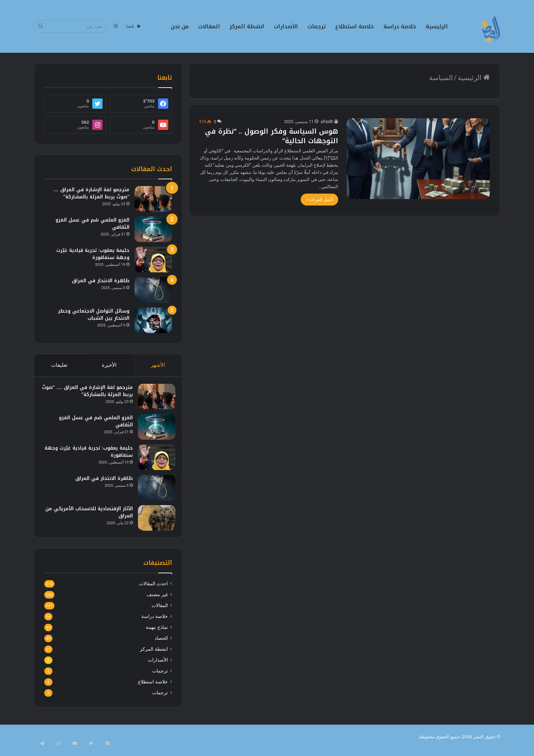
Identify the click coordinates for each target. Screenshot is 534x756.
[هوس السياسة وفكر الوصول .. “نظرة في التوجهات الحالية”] (418, 159)
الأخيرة (109, 365)
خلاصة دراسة (400, 26)
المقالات (209, 26)
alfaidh (327, 122)
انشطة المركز (247, 26)
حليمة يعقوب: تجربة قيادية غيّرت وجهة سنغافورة (93, 254)
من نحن (180, 26)
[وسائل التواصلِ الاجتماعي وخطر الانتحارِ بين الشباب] (153, 320)
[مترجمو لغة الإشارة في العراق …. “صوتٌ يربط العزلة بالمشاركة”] (153, 199)
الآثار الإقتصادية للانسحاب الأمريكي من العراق (90, 516)
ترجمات (317, 26)
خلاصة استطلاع (355, 26)
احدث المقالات (153, 590)
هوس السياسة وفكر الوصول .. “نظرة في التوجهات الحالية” (272, 136)
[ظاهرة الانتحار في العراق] (153, 290)
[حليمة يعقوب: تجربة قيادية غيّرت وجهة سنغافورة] (153, 260)
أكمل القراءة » (319, 200)
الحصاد (161, 645)
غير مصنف (157, 601)
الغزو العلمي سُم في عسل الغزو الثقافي (92, 224)
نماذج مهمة (157, 634)
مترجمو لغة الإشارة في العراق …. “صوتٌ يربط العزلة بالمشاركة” (91, 193)
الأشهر (158, 365)
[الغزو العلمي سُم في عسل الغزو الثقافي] (153, 229)
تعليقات (59, 365)
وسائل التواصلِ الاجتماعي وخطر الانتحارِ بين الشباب (94, 315)
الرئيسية (437, 26)
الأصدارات (286, 26)
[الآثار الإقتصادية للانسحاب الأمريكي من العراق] (153, 521)
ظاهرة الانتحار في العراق (101, 281)
